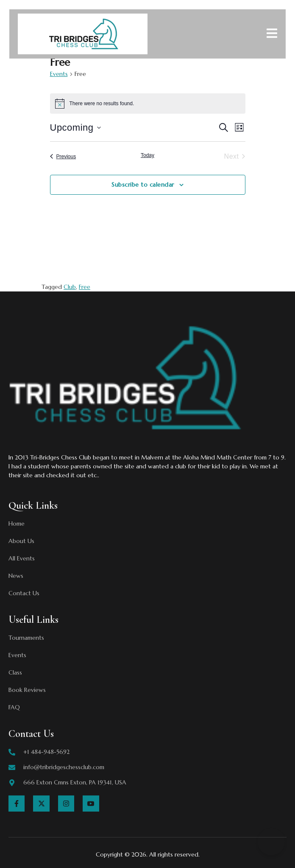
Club (70, 287)
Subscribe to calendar (143, 185)
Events (59, 74)
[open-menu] (272, 35)
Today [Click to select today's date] (147, 155)
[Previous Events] (63, 157)
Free (85, 287)
